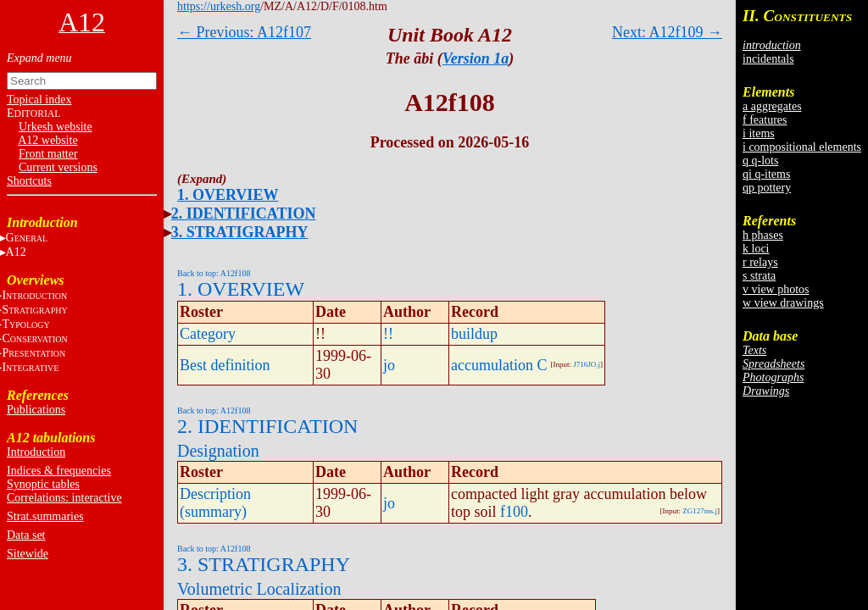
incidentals (768, 59)
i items (759, 133)
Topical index (39, 100)
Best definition (225, 365)
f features (765, 120)
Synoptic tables (43, 484)
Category (208, 334)
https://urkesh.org (219, 6)
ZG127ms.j (700, 511)
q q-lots (760, 161)
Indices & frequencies (59, 471)
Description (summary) (215, 503)
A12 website (47, 140)
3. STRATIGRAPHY (240, 232)
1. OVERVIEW (228, 195)
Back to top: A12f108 (214, 273)
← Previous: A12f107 (244, 32)
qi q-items (766, 174)
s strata (759, 276)
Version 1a (476, 58)
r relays (760, 262)
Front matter (48, 154)
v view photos (776, 289)
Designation (218, 451)
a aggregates (772, 106)
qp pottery (767, 188)
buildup (474, 334)
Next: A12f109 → (667, 32)
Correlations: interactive (64, 498)
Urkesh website (56, 127)
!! (388, 334)
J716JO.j (587, 364)
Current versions (58, 167)
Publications (36, 410)
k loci (756, 249)
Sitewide (28, 554)
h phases (763, 235)
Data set (26, 535)
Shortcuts (29, 181)
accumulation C (499, 365)
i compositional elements (802, 147)
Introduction (36, 452)
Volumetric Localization (259, 589)
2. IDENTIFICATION (244, 213)
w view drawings (783, 303)
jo (389, 365)
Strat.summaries (45, 516)
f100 (514, 512)
